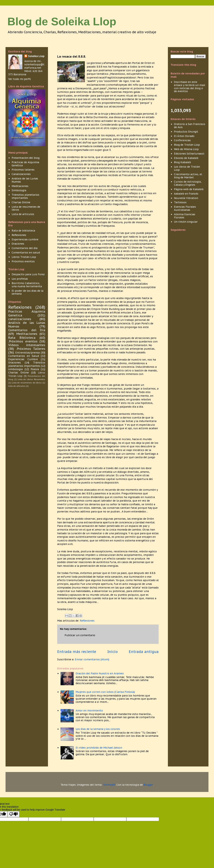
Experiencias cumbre (25, 239)
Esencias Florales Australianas (185, 208)
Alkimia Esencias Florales (185, 216)
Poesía (35, 369)
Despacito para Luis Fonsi (28, 274)
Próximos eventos (23, 261)
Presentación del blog (26, 158)
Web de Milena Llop (186, 149)
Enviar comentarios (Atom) (92, 659)
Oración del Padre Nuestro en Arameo (100, 673)
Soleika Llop (36, 56)
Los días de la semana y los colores (98, 729)
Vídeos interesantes (27, 345)
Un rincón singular (186, 222)
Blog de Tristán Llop (187, 145)
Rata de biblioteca (23, 231)
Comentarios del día (25, 248)
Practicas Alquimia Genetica (27, 313)
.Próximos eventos (23, 341)
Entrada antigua (144, 652)
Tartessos (180, 202)
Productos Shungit (186, 132)
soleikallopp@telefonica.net (34, 66)
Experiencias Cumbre (23, 359)
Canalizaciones (21, 174)
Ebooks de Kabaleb (186, 158)
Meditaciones (20, 186)
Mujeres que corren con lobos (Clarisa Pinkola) (105, 692)
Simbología (19, 190)
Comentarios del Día (27, 330)
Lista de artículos (23, 214)
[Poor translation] (13, 814)
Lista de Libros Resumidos (31, 379)
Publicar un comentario (80, 635)
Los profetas (20, 279)
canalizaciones (20, 319)
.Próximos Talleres (31, 349)
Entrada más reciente (77, 652)
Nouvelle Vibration (186, 198)
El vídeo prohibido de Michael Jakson (99, 748)
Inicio (113, 652)
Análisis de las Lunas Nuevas (25, 180)
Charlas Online (21, 202)
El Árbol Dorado (184, 136)
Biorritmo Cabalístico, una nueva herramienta (27, 285)
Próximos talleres (23, 170)
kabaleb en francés (186, 194)
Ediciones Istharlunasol (189, 154)
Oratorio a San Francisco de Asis (190, 126)
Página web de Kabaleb (189, 189)
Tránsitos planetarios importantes (25, 196)
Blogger (148, 785)
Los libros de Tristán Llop (187, 168)
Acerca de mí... (33, 61)
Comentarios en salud (26, 253)
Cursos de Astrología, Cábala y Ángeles (188, 183)
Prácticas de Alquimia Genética (25, 164)
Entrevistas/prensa (27, 353)
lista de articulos (17, 386)
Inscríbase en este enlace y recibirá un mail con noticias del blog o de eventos (190, 87)
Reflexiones (87, 621)
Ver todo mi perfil (20, 79)
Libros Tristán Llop (24, 257)
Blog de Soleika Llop (62, 22)
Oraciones (18, 244)
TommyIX (109, 785)
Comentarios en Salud (24, 356)
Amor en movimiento (89, 711)
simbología (15, 369)
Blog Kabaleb (182, 162)
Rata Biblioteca (22, 338)
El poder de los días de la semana (27, 292)
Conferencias (182, 140)
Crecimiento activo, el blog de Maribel (188, 176)
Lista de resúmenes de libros (26, 208)
